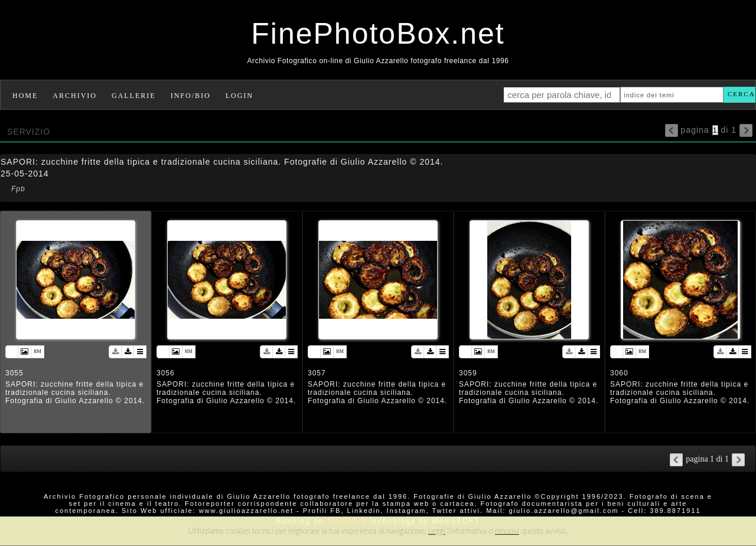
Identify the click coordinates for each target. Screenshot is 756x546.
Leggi (436, 531)
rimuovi (507, 531)
